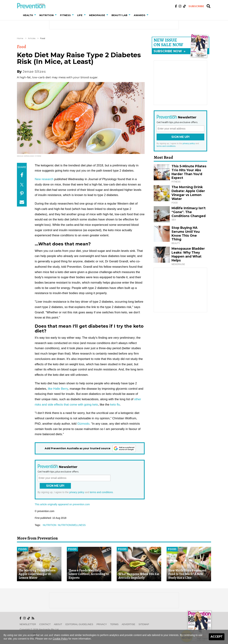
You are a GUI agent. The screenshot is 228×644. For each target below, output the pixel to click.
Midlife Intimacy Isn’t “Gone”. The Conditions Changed (189, 212)
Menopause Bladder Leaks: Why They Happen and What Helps (188, 254)
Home (20, 38)
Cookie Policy (60, 639)
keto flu (115, 405)
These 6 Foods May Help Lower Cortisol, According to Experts (89, 574)
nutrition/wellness (72, 525)
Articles (32, 38)
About (58, 624)
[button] (36, 15)
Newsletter (28, 624)
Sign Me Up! (55, 486)
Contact (45, 624)
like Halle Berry (58, 389)
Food (43, 38)
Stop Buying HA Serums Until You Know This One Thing (186, 234)
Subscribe (196, 6)
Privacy (102, 624)
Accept (217, 637)
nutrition (50, 525)
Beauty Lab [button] (119, 15)
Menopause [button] (97, 15)
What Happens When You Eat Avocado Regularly (139, 576)
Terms (114, 624)
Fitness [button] (65, 15)
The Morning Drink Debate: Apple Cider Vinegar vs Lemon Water (188, 193)
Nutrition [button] (46, 15)
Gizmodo (83, 424)
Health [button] (28, 15)
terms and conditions (101, 492)
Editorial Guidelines (79, 624)
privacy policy (77, 492)
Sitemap (144, 624)
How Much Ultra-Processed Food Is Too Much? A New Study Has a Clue (187, 574)
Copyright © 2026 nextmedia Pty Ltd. (39, 629)
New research (44, 179)
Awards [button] (140, 15)
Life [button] (80, 15)
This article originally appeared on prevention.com (62, 504)
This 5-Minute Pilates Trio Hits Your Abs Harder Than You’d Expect (189, 172)
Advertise (128, 624)
